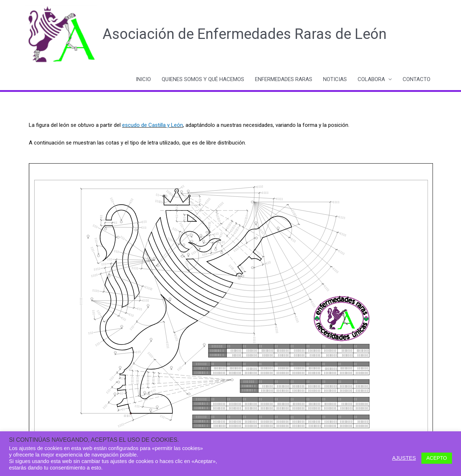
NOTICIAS (335, 79)
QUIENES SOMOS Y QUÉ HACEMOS (203, 79)
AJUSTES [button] (404, 458)
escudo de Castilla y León (153, 125)
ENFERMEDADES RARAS (284, 79)
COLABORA (371, 79)
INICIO (143, 79)
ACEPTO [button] (437, 458)
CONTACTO (417, 79)
